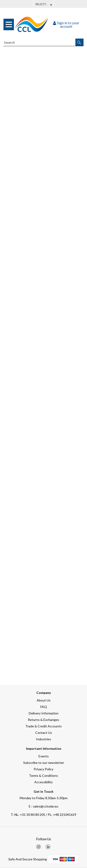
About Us (44, 700)
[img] (39, 847)
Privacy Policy (43, 769)
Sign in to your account (66, 25)
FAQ (44, 707)
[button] (79, 42)
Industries (43, 739)
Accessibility (43, 782)
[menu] (9, 24)
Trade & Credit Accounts (43, 726)
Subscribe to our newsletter (44, 763)
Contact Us (44, 733)
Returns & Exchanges (43, 720)
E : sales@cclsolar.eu (43, 806)
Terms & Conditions (43, 776)
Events (44, 756)
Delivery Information (44, 713)
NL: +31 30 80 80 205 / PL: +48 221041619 (43, 815)
